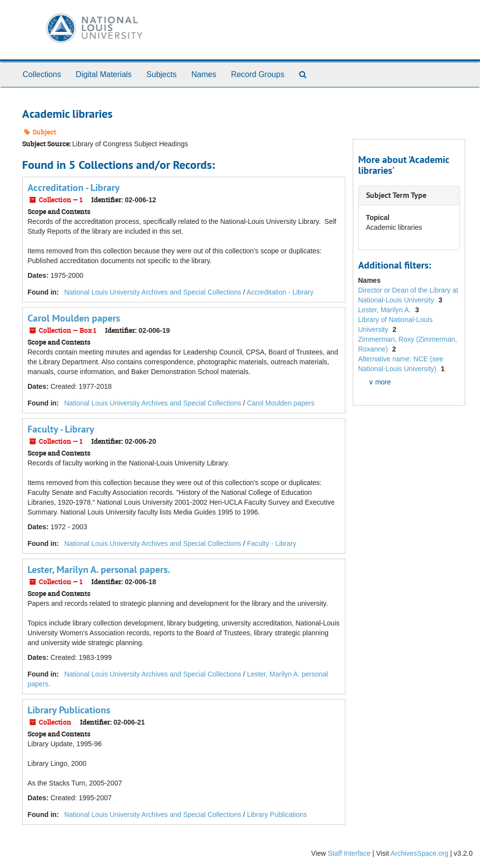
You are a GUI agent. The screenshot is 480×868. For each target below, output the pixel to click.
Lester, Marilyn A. (385, 310)
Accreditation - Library (74, 188)
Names (204, 74)
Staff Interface (349, 853)
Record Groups (258, 74)
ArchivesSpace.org (420, 853)
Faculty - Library (61, 429)
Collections (42, 74)
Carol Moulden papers (74, 318)
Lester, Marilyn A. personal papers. (99, 570)
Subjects (161, 74)
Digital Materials (104, 74)
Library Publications (69, 710)
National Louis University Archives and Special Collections (153, 292)
